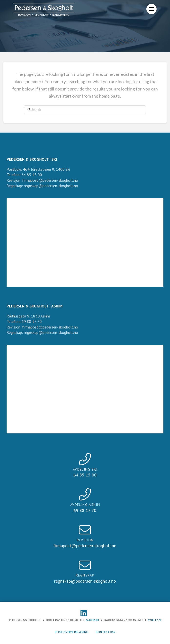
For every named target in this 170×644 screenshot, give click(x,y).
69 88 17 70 (154, 620)
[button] (151, 9)
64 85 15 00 (92, 620)
